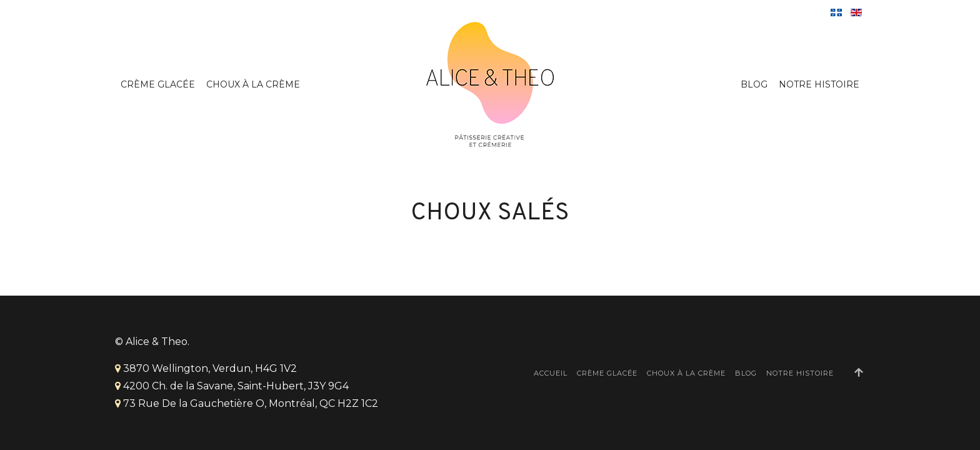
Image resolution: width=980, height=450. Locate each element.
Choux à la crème (253, 84)
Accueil (551, 373)
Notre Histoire (819, 84)
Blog (754, 84)
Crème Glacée (158, 84)
